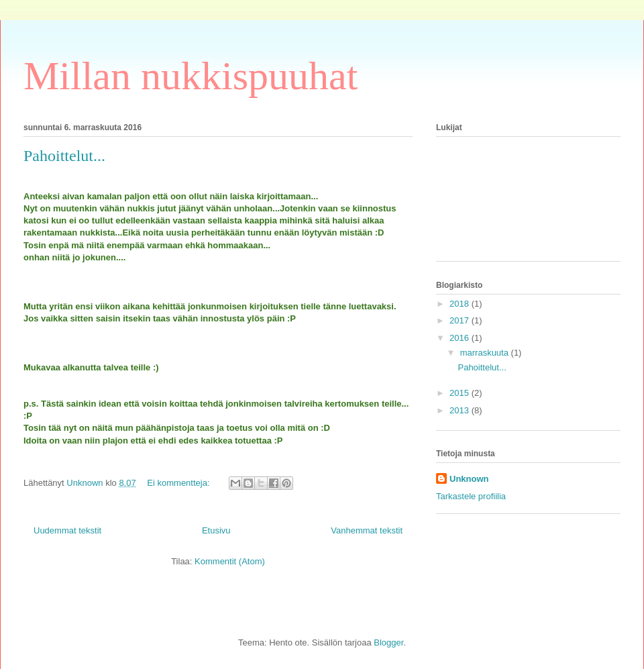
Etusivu (216, 530)
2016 (461, 338)
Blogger (388, 642)
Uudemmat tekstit (67, 530)
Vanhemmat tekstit (367, 530)
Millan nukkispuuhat (191, 76)
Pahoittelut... (64, 156)
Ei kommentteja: (179, 483)
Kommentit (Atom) (230, 561)
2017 (461, 320)
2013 (461, 410)
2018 (461, 304)
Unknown (469, 479)
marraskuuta (486, 353)
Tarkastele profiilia (471, 496)
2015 (461, 393)
